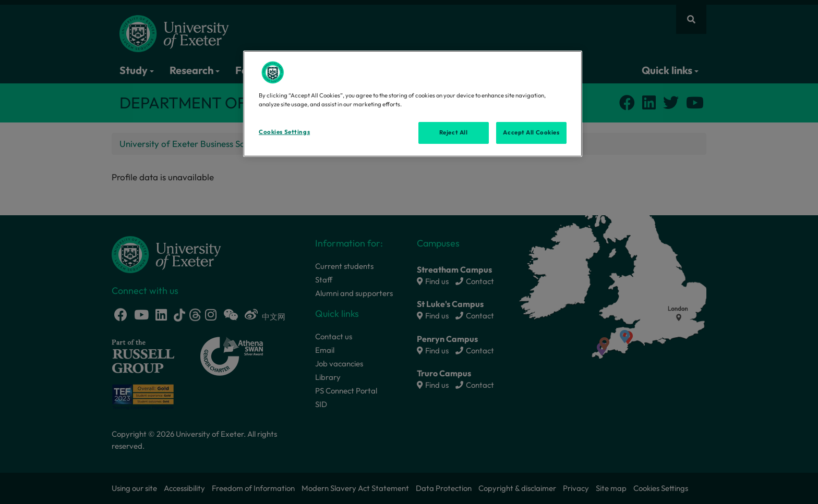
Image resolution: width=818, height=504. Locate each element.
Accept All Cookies (531, 132)
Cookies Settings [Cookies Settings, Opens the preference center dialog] (284, 132)
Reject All (454, 132)
